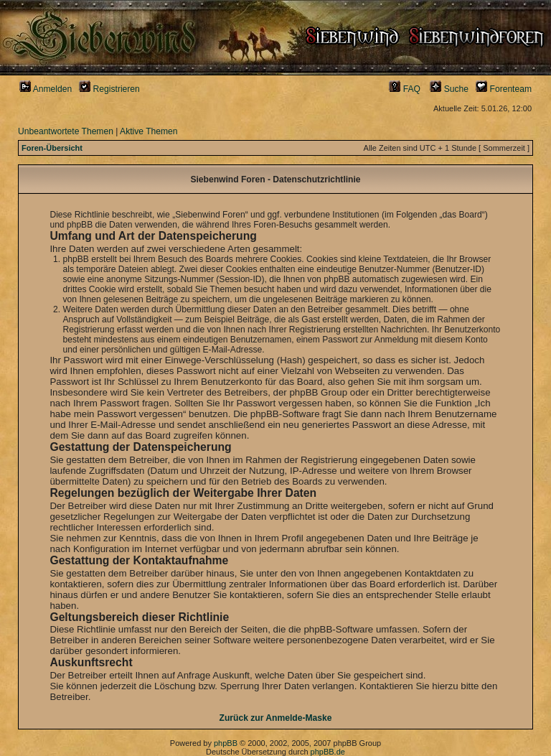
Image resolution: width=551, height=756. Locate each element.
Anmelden (46, 89)
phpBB (226, 743)
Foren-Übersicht (52, 148)
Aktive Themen (149, 131)
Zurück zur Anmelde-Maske (276, 718)
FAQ (405, 89)
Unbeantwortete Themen (66, 131)
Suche (449, 89)
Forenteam (504, 89)
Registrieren (109, 89)
